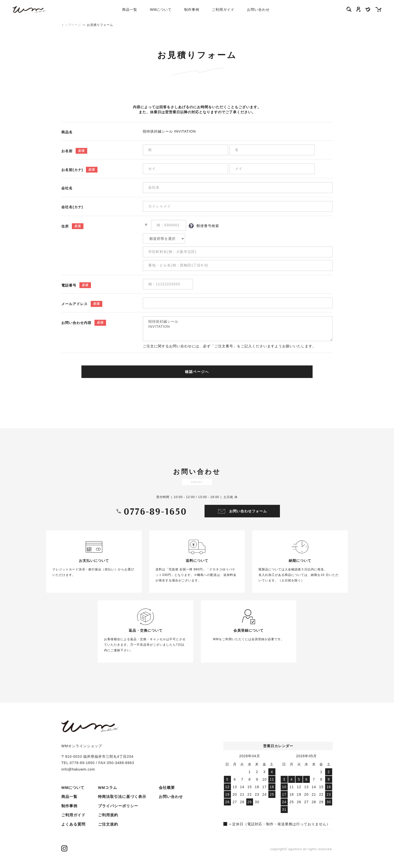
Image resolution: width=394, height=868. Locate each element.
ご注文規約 (106, 814)
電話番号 (69, 285)
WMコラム (70, 832)
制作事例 (197, 10)
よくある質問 (73, 823)
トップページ (71, 25)
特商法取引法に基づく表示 (119, 788)
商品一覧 (69, 796)
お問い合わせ (264, 10)
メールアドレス (75, 304)
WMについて (166, 10)
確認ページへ (197, 372)
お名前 (67, 151)
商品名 (67, 132)
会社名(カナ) (72, 207)
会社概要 (104, 823)
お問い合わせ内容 (76, 323)
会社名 (67, 188)
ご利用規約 (106, 805)
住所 (65, 226)
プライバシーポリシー (115, 796)
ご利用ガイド (229, 10)
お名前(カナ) (72, 170)
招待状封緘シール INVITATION (238, 329)
